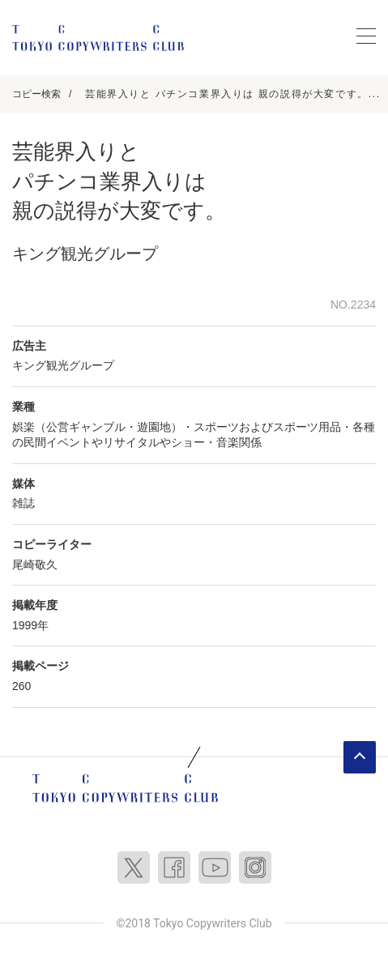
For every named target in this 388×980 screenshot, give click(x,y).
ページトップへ (360, 757)
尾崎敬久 (35, 565)
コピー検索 (36, 94)
